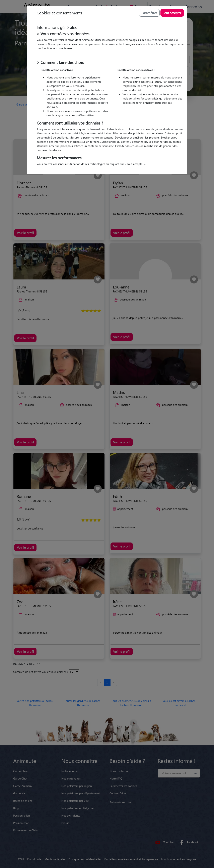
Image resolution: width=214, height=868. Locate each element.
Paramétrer (149, 13)
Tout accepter (172, 13)
